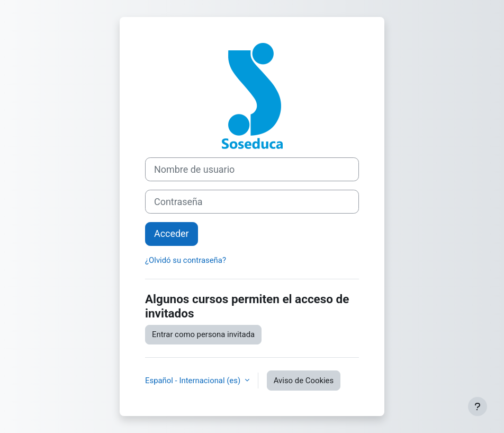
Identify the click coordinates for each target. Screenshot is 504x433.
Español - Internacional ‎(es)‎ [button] (194, 381)
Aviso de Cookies (304, 381)
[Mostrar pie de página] (478, 407)
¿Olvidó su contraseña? (186, 260)
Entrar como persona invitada (203, 334)
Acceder (172, 233)
